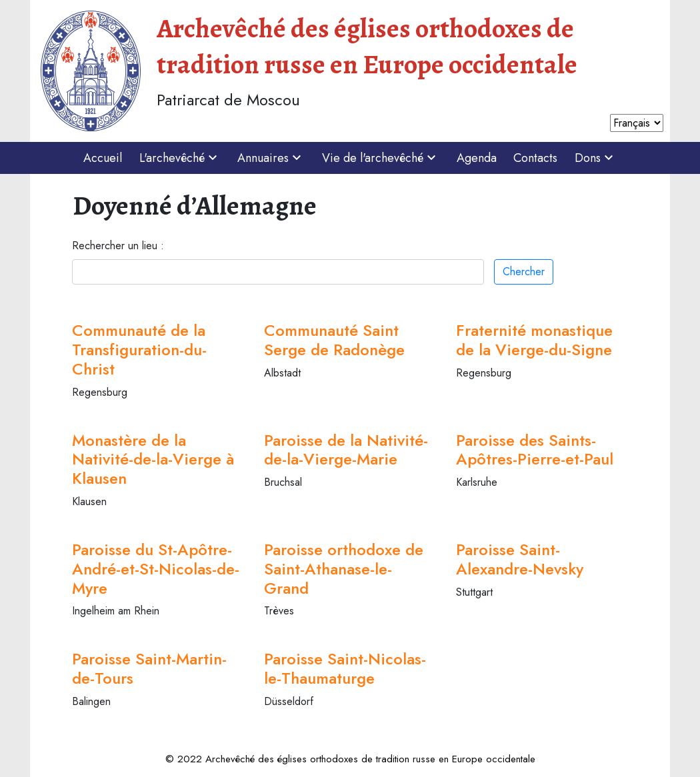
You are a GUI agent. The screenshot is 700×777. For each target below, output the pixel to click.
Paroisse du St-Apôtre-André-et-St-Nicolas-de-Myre (156, 569)
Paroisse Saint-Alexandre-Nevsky (520, 559)
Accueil (103, 158)
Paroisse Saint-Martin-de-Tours (149, 668)
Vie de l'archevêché (381, 158)
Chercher (524, 272)
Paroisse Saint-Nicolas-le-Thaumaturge (345, 668)
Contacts (535, 158)
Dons (596, 158)
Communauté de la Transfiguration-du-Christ (139, 350)
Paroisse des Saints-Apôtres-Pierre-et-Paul (535, 450)
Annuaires (271, 158)
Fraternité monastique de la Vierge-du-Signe (534, 340)
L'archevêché (180, 158)
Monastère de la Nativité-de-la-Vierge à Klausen (153, 459)
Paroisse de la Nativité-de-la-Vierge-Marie (346, 450)
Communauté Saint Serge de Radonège (334, 340)
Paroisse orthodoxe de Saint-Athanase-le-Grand (344, 569)
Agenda (477, 158)
